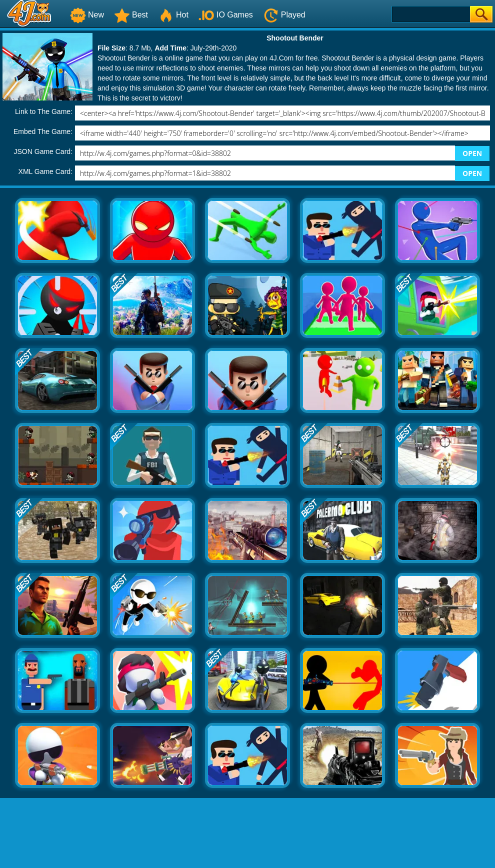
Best (131, 15)
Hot (173, 15)
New (87, 15)
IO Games (226, 15)
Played (284, 15)
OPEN (472, 153)
